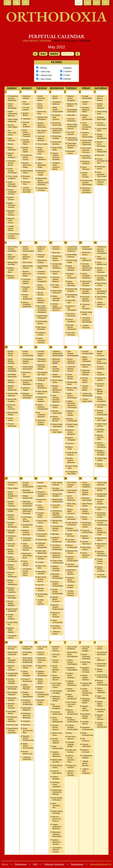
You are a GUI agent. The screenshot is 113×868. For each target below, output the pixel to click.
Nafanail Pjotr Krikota (13, 510)
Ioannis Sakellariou (42, 158)
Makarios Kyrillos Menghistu (71, 98)
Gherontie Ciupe (56, 655)
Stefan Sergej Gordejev (72, 425)
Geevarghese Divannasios (72, 111)
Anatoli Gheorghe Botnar (41, 98)
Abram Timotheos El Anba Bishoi (73, 720)
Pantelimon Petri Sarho (42, 360)
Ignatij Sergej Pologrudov (42, 317)
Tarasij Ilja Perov (26, 183)
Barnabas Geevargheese (28, 491)
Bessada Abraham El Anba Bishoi (58, 576)
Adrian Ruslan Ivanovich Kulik (41, 151)
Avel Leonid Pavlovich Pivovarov (86, 150)
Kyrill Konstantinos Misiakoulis (102, 291)
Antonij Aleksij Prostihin (85, 175)
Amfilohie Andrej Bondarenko (12, 525)
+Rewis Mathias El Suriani (101, 305)
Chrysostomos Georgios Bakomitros (102, 278)
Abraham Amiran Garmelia (11, 706)
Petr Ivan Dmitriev (26, 109)
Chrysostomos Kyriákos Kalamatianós (87, 183)
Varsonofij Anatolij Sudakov (86, 649)
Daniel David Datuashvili (13, 610)
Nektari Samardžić (56, 376)
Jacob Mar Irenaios (56, 506)
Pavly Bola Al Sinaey (57, 766)
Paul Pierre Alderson (71, 738)
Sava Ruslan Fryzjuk (102, 298)
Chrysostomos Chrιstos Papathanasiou (103, 523)
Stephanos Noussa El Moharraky (56, 555)
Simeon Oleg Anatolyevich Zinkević (72, 126)
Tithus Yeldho (13, 488)
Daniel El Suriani (71, 535)
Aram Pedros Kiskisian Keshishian (13, 249)
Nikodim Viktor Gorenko (85, 708)
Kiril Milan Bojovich (101, 431)
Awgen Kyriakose (101, 373)
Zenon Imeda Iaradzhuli (42, 379)
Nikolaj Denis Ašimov (57, 522)
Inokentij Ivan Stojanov (72, 454)
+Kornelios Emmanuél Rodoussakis (87, 320)
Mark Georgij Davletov (42, 392)
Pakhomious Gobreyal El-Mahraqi (57, 792)
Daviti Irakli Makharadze (42, 552)
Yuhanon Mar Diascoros (13, 395)
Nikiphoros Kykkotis (27, 97)
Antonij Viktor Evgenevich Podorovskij (87, 142)
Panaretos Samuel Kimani (12, 163)
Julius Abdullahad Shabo (42, 165)
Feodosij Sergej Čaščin (41, 515)
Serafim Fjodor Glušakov (11, 617)
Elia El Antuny (86, 740)
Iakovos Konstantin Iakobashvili (27, 305)
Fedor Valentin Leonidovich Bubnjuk (87, 126)
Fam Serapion (26, 103)
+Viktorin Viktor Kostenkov (86, 771)
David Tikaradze (12, 139)
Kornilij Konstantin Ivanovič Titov (104, 161)
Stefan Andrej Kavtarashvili (28, 368)
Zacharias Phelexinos (71, 120)
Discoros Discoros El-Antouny (57, 819)
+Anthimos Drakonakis (27, 758)
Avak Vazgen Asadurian (13, 693)
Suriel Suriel (27, 262)
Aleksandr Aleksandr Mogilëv (56, 361)
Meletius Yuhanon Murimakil (26, 533)
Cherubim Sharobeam (72, 541)
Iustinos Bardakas (56, 778)
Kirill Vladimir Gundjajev (57, 692)
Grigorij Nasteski (100, 465)
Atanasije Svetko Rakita (26, 289)
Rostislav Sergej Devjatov (100, 502)
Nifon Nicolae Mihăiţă (13, 414)
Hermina (41, 585)
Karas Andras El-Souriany (57, 799)
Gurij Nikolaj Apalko (27, 653)
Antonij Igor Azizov (101, 168)
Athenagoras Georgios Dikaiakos (87, 291)
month (68, 54)
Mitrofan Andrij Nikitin (57, 412)
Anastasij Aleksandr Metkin (86, 110)
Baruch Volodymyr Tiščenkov (71, 361)
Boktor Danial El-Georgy (57, 812)
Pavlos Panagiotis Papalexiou (86, 276)
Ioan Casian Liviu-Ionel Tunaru (57, 685)
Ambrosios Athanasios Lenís (42, 660)
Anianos (41, 483)
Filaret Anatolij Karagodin (27, 673)
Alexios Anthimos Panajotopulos (43, 407)
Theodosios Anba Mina (27, 539)
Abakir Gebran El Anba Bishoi (58, 110)
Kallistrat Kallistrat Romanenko (72, 683)
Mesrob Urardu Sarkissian (101, 270)
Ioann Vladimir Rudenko (41, 507)
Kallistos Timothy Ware (11, 270)
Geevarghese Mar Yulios (72, 296)
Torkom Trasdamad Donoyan (12, 192)
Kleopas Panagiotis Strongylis (101, 453)
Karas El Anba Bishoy (57, 772)
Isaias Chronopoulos (58, 621)
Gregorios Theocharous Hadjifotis (42, 494)
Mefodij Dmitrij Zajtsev (25, 150)
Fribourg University (54, 864)
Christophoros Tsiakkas (87, 757)
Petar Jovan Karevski (12, 648)
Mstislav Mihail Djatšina (11, 630)
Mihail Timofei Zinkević (28, 267)
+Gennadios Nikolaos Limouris (57, 850)
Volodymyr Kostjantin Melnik (86, 701)
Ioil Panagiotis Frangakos (56, 706)
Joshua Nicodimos (71, 320)
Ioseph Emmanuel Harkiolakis (86, 656)
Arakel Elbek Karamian (72, 256)
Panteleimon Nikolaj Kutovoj (27, 157)
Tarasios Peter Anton (86, 543)
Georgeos (26, 721)
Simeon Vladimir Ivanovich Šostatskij (56, 156)
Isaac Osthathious (87, 259)
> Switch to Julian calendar (71, 41)
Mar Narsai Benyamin (42, 328)
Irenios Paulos (10, 419)
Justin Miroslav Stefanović (71, 498)
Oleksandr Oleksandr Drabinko (86, 372)
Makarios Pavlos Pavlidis (71, 413)
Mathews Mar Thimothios (43, 118)
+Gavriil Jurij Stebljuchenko (87, 395)
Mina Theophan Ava (56, 806)
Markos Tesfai (70, 448)
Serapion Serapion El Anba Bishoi (73, 727)
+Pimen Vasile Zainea (87, 400)
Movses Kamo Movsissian (101, 144)
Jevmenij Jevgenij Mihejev (41, 353)
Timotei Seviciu (100, 648)
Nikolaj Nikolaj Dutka (102, 151)
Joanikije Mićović (85, 723)
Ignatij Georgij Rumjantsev (101, 399)
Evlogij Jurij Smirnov (101, 379)
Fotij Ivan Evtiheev (41, 653)
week (54, 54)
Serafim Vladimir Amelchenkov (102, 725)
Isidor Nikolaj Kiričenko (57, 484)
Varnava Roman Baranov (56, 727)
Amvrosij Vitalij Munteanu (26, 124)
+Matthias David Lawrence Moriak (56, 166)
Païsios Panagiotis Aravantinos (101, 445)
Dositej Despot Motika (40, 681)
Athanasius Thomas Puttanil (42, 173)
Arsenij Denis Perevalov (42, 189)
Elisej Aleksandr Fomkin (12, 257)
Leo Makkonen (101, 659)
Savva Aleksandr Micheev (41, 300)
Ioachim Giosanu (11, 198)
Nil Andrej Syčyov (26, 177)
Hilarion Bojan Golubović (12, 155)
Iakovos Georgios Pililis (100, 437)
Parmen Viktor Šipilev (13, 126)
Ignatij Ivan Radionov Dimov (42, 249)
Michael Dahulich (11, 277)
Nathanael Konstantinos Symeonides (28, 504)
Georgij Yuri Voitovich (72, 766)
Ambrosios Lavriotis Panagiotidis (42, 545)
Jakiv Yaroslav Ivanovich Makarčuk (56, 399)
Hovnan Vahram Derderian (86, 511)
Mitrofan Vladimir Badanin (85, 492)
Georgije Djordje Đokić (87, 97)
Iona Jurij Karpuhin (71, 133)
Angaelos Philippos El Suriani (86, 670)
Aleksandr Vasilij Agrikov (87, 248)
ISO (35, 864)
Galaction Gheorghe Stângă (41, 367)
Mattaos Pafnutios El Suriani (56, 568)
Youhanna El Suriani (41, 273)
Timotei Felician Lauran (100, 561)
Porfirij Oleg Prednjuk (57, 137)
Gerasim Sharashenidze (88, 352)
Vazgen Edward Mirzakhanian (102, 136)
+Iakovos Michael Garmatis (71, 773)
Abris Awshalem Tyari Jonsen (102, 174)
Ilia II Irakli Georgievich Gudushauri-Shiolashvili (42, 309)
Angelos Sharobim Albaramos (56, 754)
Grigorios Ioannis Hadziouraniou (87, 135)
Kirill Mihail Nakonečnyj (86, 157)
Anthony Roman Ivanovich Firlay (71, 759)
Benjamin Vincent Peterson (11, 213)
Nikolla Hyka (42, 540)
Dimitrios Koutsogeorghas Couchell (44, 694)
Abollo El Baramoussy (88, 734)
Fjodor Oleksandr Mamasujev (12, 184)
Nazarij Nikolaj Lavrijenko (101, 569)
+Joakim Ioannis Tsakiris (11, 228)
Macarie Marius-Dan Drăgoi (27, 165)
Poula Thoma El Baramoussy (58, 562)
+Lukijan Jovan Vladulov (41, 602)
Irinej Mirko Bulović (12, 713)
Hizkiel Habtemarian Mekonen (13, 114)
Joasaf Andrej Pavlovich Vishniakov (13, 730)
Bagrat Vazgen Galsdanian (86, 359)
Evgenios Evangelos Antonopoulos (102, 554)
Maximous (27, 725)
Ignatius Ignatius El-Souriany (57, 842)
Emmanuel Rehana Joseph (86, 716)
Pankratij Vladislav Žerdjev (71, 744)
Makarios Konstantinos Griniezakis (28, 396)
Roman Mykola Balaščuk (11, 603)
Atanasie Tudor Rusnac (11, 221)
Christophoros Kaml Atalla (72, 473)
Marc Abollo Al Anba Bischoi (42, 579)
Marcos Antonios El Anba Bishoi (73, 712)
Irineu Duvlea (42, 144)
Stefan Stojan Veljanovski (13, 120)
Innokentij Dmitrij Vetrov (57, 713)
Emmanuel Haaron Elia (57, 124)
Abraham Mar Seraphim (72, 290)
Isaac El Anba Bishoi (58, 747)
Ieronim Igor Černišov (72, 751)
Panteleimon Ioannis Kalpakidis (13, 719)
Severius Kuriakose (101, 368)
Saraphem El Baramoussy (88, 728)
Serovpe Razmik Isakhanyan (71, 327)
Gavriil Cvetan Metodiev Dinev (56, 669)
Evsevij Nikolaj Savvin (11, 353)
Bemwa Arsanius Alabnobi (56, 741)
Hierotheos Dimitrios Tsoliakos (42, 422)
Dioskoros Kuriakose (86, 163)
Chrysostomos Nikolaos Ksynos (28, 361)
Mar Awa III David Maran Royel (27, 556)
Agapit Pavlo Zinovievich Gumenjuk (27, 511)
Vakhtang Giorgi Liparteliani (56, 784)
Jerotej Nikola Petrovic (43, 595)
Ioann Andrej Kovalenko (42, 535)
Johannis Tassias (26, 389)
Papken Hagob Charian (100, 704)
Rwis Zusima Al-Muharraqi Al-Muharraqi (28, 660)
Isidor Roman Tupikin (87, 505)
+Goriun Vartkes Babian (85, 388)
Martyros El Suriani (86, 751)
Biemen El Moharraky (72, 420)
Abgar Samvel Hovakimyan (72, 697)
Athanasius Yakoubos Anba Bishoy (57, 834)
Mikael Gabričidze (12, 149)
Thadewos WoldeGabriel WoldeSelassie (58, 353)
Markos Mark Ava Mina (13, 263)
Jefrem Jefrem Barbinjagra (12, 106)
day (43, 54)
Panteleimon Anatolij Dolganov (42, 399)
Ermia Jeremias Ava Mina (28, 730)
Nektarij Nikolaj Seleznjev (101, 106)
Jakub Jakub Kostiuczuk (57, 292)
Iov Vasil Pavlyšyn (56, 286)
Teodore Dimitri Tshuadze (71, 675)
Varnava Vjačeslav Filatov (26, 142)
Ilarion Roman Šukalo (40, 106)
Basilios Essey (40, 688)
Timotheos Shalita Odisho (12, 538)
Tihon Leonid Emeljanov (13, 177)
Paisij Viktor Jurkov (42, 667)
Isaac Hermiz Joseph (42, 648)
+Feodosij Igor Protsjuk (102, 576)
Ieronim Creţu (13, 725)
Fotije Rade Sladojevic (27, 709)
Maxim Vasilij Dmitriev (72, 389)
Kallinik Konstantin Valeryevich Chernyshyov (72, 404)
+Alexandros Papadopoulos (73, 139)
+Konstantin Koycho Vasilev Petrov (27, 572)
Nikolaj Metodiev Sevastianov (42, 386)
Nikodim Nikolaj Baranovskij (12, 388)
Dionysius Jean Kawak (87, 499)
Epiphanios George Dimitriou (71, 572)
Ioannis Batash (55, 97)
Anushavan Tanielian (101, 710)
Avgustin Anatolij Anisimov (11, 517)
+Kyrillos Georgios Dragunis (71, 593)
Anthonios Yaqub (56, 273)
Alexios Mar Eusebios (57, 143)
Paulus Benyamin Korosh (86, 555)
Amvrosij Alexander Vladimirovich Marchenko (87, 267)
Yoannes (70, 443)
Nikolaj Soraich (100, 670)
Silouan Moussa (41, 294)
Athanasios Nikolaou (12, 699)
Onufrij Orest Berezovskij (13, 688)
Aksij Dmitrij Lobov (42, 487)
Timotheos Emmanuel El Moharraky (57, 547)
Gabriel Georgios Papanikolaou (28, 694)
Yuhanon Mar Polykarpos (28, 648)
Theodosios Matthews (57, 103)
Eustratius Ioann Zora (56, 627)
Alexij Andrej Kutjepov (42, 261)
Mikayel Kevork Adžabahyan (13, 582)
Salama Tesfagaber (71, 439)
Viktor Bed (71, 115)
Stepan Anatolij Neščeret (85, 678)
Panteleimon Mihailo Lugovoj (57, 258)
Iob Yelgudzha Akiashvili (41, 415)
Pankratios (27, 119)
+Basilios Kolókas (71, 586)
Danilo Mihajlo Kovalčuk (11, 361)
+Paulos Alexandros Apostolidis (27, 190)
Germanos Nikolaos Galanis (27, 281)
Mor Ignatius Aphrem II (42, 132)
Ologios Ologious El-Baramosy (57, 827)
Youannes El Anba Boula (87, 531)
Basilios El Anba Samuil (73, 529)
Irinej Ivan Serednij (41, 256)
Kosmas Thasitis (55, 661)
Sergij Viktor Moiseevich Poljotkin (72, 145)
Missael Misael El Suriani (101, 353)
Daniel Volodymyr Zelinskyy (41, 340)
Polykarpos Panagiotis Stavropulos (86, 190)
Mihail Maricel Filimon (28, 172)
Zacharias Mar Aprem (71, 315)
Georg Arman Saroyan (28, 526)
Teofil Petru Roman (86, 254)
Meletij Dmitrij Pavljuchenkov (58, 501)
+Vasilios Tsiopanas (86, 327)
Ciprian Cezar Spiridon (102, 425)
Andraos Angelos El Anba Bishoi (102, 413)
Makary (11, 144)
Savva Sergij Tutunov (42, 522)
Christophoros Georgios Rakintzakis (13, 98)
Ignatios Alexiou (26, 114)
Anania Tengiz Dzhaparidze (27, 297)
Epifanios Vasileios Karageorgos (42, 673)
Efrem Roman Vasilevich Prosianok (26, 133)
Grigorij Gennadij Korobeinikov (13, 559)
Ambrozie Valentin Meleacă (56, 279)
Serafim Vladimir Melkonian (71, 460)
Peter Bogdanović (101, 258)
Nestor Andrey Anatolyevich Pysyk (13, 495)
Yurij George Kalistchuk (72, 491)
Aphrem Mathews (11, 381)
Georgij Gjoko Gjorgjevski (102, 495)
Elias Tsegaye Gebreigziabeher (73, 353)
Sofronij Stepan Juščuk (85, 380)
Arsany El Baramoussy (27, 680)
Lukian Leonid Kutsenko (41, 528)
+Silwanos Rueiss (56, 633)
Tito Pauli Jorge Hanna (12, 133)
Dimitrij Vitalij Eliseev (42, 322)
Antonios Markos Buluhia (100, 98)
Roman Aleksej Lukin (28, 753)
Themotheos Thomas (102, 406)
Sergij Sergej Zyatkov (102, 459)
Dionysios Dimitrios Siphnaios (86, 299)
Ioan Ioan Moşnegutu (12, 597)
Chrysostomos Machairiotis (102, 653)
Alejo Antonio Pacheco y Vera (102, 546)
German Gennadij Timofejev (11, 681)
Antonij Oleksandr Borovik (56, 419)
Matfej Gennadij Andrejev (56, 369)
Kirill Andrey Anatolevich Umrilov (86, 525)
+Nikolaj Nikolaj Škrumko (85, 763)
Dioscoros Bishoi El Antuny (12, 407)
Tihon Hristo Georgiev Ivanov (72, 485)
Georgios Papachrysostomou (59, 489)
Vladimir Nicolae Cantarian (12, 504)
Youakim (41, 562)
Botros (70, 733)
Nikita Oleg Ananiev (86, 366)
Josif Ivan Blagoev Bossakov (41, 138)
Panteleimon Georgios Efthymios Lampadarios (102, 250)
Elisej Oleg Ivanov (86, 663)
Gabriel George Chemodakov (72, 662)
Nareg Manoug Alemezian (41, 287)
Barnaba (56, 534)
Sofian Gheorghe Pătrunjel (56, 298)
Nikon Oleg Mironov (71, 505)
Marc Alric (101, 155)
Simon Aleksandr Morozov (56, 678)
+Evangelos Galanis (12, 637)
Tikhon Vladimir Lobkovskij (101, 690)
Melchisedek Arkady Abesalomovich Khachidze (43, 181)
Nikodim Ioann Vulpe (101, 419)
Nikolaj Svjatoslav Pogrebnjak (12, 369)
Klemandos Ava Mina (42, 573)
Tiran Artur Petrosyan (71, 334)
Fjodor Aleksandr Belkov (26, 257)
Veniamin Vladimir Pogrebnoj (12, 590)
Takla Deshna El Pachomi (72, 524)
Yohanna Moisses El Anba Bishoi (73, 559)
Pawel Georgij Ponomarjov (12, 171)
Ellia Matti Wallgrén (12, 531)
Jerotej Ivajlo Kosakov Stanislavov (57, 266)
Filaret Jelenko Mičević (26, 563)
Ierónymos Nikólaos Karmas (71, 369)
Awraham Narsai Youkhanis (71, 580)
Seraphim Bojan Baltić (101, 118)
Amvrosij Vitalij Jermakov (12, 668)
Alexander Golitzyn (71, 152)
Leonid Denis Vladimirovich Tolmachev (57, 131)
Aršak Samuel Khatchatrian (72, 396)
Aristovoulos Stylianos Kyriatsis (102, 182)
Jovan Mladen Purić (102, 263)
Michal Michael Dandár (100, 392)
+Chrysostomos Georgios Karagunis (14, 236)
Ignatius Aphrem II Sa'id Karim (42, 125)
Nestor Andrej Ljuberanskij (57, 425)
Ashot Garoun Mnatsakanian (58, 720)
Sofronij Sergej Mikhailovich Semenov (57, 307)
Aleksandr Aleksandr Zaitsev (56, 699)
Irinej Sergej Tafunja (102, 489)
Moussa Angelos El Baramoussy (58, 607)
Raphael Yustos (85, 103)
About (5, 864)
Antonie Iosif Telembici (42, 558)
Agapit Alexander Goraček (12, 205)
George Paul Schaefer (57, 495)
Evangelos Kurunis (41, 334)
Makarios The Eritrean (72, 105)
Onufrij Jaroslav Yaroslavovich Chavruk (87, 692)
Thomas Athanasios (101, 124)
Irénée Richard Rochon (70, 377)
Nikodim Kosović (41, 589)
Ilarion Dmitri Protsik (102, 284)
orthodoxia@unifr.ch (101, 864)
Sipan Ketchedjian (101, 697)
